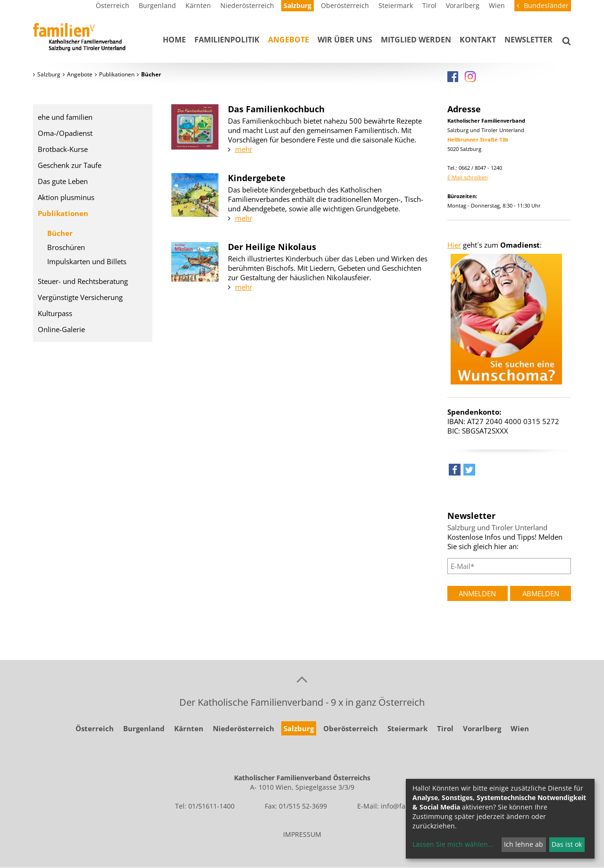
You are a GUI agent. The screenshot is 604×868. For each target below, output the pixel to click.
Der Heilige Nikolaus (272, 247)
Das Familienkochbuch (276, 109)
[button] (455, 472)
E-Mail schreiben (468, 177)
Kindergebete (257, 178)
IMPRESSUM (302, 834)
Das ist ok (567, 844)
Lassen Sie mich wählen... (453, 844)
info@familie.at (405, 806)
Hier (454, 245)
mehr (244, 149)
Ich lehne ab (524, 844)
